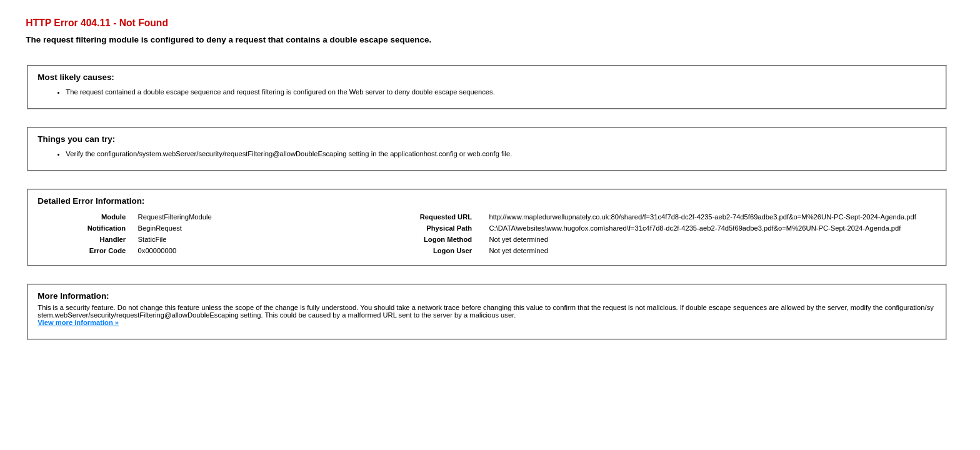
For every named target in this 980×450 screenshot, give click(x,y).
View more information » (78, 322)
